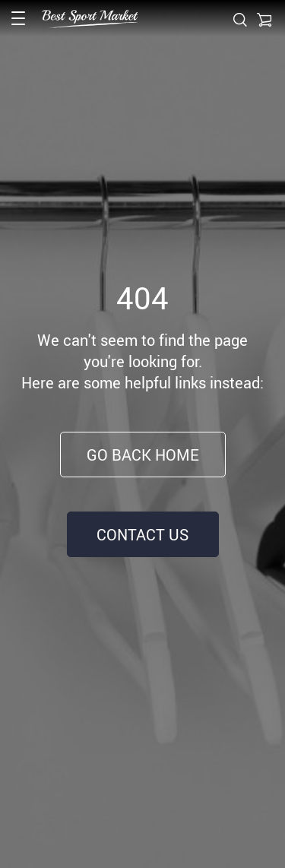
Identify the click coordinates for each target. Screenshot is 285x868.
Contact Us (142, 535)
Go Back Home (143, 455)
